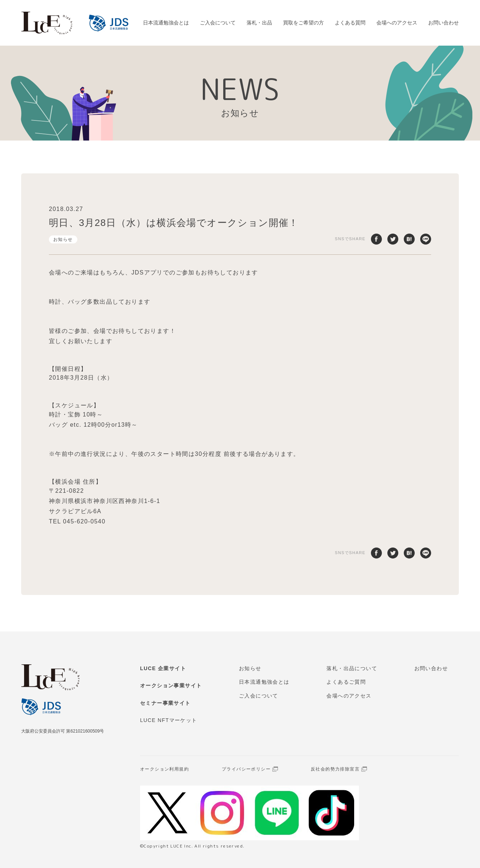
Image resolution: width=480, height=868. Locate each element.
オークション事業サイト (171, 685)
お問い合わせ (444, 23)
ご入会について (218, 23)
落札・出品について (352, 668)
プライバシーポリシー (246, 769)
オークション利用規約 (164, 769)
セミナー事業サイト (165, 703)
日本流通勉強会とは (166, 23)
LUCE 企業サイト (163, 668)
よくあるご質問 (346, 682)
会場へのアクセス (397, 23)
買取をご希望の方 (303, 23)
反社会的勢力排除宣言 (335, 769)
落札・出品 (259, 23)
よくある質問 (350, 23)
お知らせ (63, 239)
